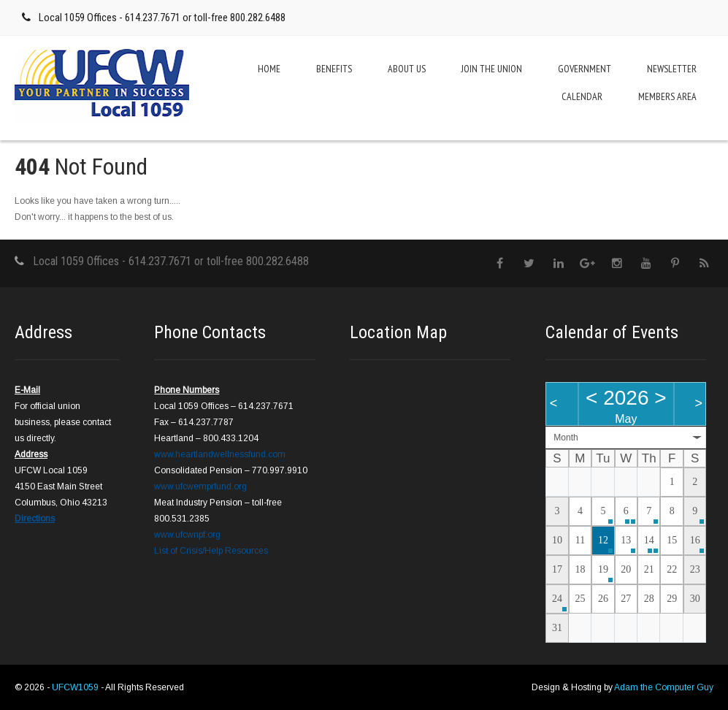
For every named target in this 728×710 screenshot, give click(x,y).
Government (585, 69)
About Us (407, 69)
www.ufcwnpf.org (187, 535)
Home (269, 69)
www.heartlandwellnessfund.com (220, 454)
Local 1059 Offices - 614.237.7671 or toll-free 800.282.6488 (162, 18)
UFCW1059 (76, 687)
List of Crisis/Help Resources (211, 551)
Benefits (334, 69)
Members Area (667, 96)
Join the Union (492, 69)
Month (566, 438)
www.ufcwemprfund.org (200, 486)
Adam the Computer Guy (664, 687)
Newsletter (672, 69)
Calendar (582, 96)
